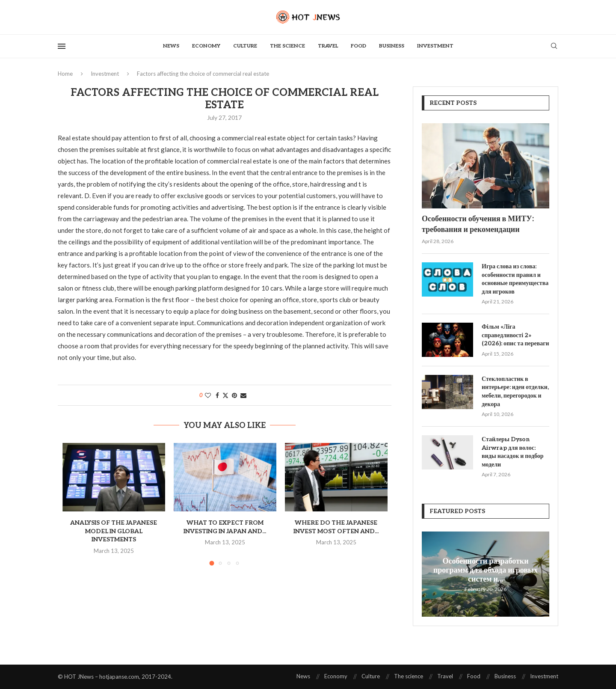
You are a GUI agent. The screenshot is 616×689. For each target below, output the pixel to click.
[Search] (554, 46)
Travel (328, 46)
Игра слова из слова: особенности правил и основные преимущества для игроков (515, 279)
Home (65, 74)
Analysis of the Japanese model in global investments (114, 531)
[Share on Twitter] (225, 395)
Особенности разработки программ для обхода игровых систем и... (486, 570)
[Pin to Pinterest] (234, 395)
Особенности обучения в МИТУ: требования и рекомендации (478, 224)
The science (287, 46)
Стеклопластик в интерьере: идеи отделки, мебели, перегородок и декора (515, 392)
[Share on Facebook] (217, 395)
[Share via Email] (243, 395)
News (171, 46)
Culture (245, 46)
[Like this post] (208, 395)
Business (392, 46)
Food (358, 46)
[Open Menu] (62, 46)
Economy (206, 46)
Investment (435, 46)
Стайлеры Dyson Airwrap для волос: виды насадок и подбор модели (513, 452)
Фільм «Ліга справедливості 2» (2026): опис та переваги (515, 335)
